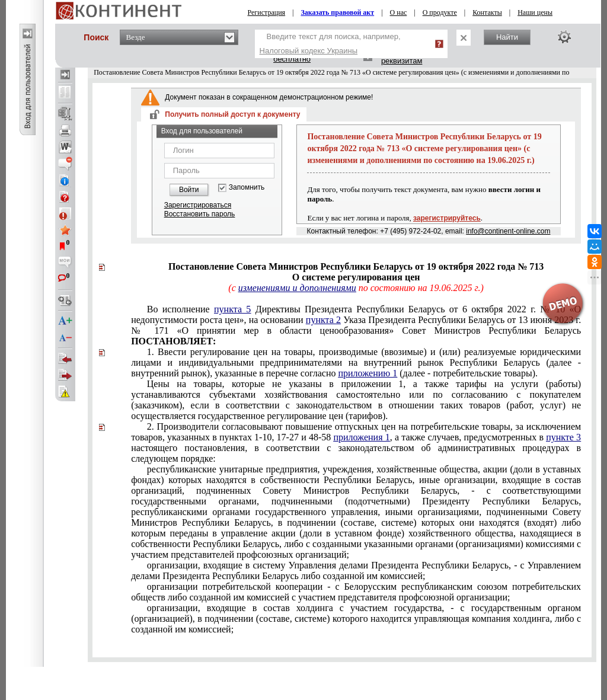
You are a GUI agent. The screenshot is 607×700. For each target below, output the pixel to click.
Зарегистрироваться (198, 205)
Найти (507, 37)
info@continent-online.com (508, 231)
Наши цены (535, 12)
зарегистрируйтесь (447, 218)
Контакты (487, 12)
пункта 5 (232, 309)
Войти (189, 190)
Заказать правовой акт (338, 12)
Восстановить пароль (200, 214)
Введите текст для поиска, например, (330, 44)
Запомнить (247, 188)
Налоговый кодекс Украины (309, 51)
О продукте (440, 12)
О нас (399, 12)
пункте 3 (563, 437)
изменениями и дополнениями (297, 288)
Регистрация (267, 12)
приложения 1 (361, 437)
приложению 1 (368, 373)
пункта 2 (323, 320)
